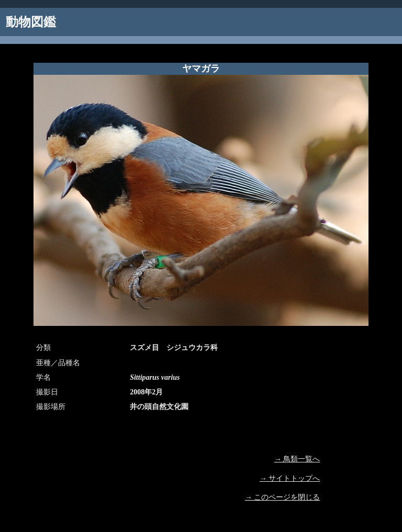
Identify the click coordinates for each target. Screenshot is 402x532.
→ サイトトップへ (290, 478)
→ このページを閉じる (283, 497)
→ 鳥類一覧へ (297, 459)
